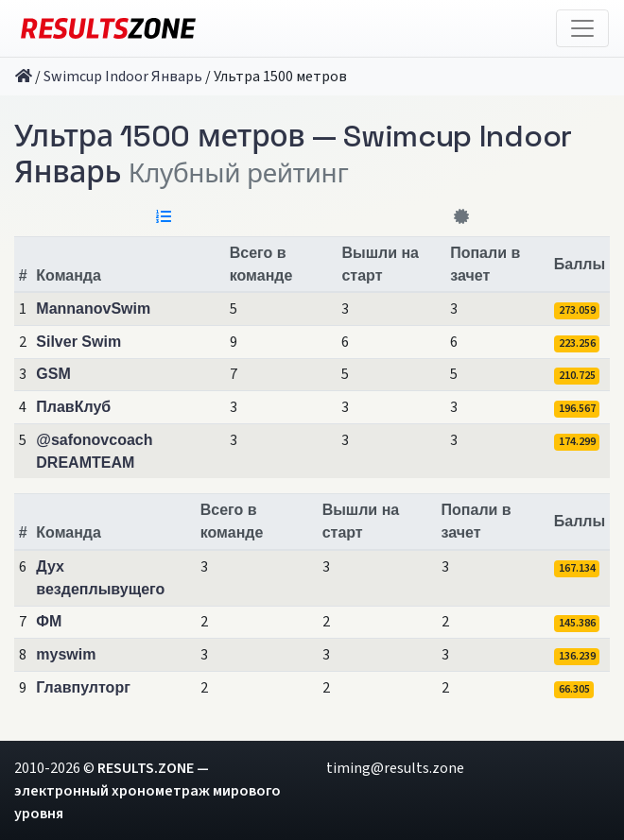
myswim (66, 654)
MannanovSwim (93, 309)
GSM (53, 374)
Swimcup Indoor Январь (123, 77)
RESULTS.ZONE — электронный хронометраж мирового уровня (147, 791)
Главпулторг (83, 687)
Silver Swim (78, 342)
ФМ (49, 621)
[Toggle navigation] (582, 28)
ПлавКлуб (73, 407)
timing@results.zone (395, 768)
